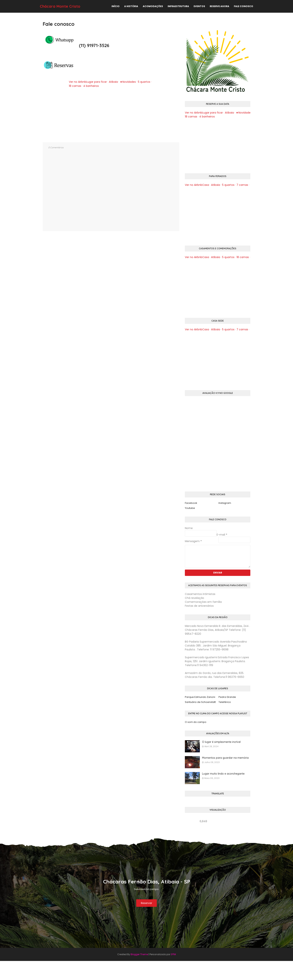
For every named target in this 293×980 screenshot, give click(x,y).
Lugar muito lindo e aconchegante (223, 774)
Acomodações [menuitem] (153, 6)
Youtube (190, 508)
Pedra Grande (227, 697)
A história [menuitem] (131, 6)
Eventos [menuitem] (199, 6)
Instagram (225, 503)
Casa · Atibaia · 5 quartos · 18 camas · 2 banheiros (234, 257)
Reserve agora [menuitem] (219, 6)
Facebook (191, 503)
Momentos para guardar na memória (225, 758)
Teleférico (225, 702)
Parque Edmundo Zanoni (200, 697)
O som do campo (196, 722)
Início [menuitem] (116, 6)
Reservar (146, 903)
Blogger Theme (139, 954)
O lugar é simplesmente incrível (221, 742)
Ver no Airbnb (78, 82)
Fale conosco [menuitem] (244, 6)
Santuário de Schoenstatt (200, 702)
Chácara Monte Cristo (60, 6)
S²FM (173, 954)
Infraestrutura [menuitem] (178, 6)
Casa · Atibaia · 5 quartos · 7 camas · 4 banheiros (234, 185)
